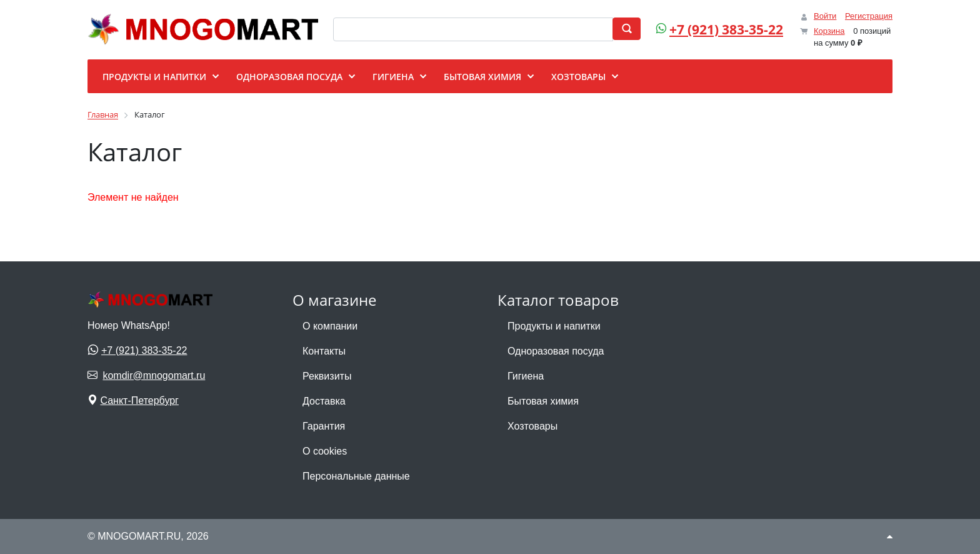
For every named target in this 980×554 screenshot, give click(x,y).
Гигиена (526, 376)
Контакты (324, 351)
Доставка (324, 401)
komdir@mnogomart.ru (154, 375)
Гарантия (324, 426)
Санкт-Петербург (139, 400)
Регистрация (869, 16)
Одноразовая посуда (556, 351)
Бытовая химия (543, 401)
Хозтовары (532, 426)
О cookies (325, 451)
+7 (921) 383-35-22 (726, 29)
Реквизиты (327, 376)
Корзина (829, 31)
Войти (825, 16)
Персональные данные (356, 476)
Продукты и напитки (554, 326)
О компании (330, 326)
